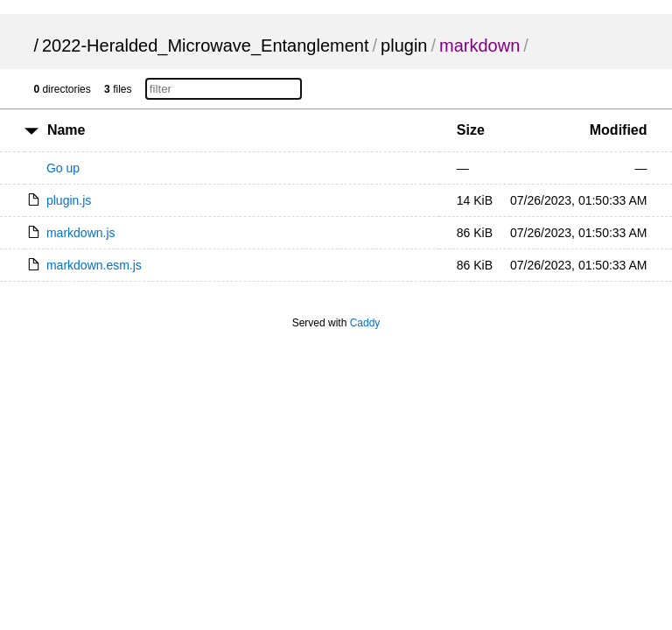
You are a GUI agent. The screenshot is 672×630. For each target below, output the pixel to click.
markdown (479, 45)
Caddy (365, 323)
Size (471, 130)
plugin (404, 45)
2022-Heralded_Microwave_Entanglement (206, 45)
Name (66, 130)
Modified (619, 130)
